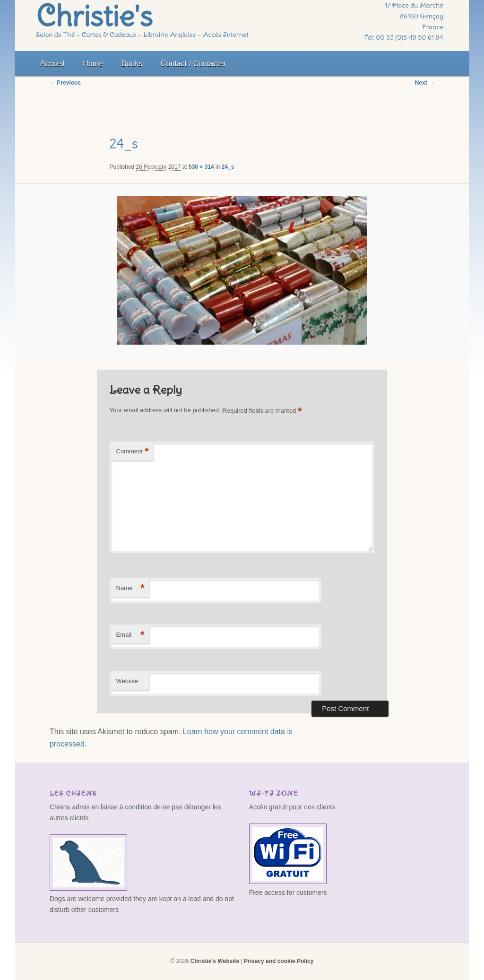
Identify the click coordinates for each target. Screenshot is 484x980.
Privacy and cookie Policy (279, 961)
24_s (228, 167)
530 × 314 (201, 167)
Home (93, 64)
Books (132, 64)
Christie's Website (215, 961)
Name (130, 588)
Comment (133, 452)
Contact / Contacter (193, 64)
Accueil (52, 64)
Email (130, 635)
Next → (425, 83)
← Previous (65, 83)
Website (127, 681)
